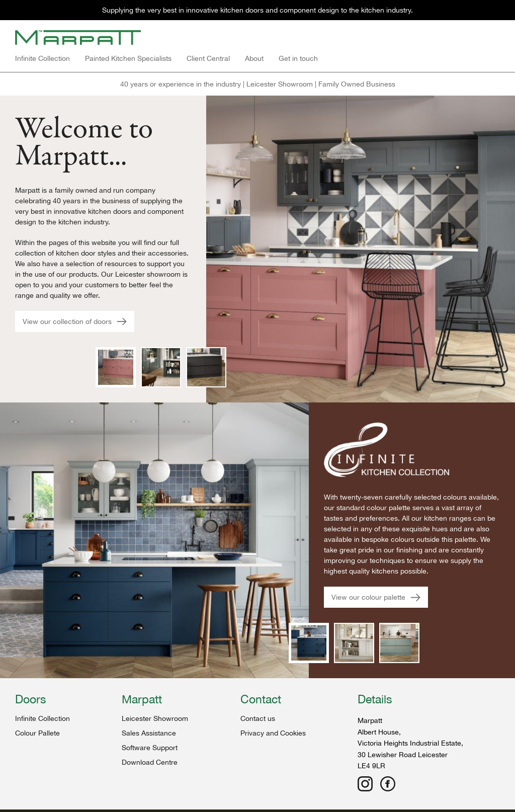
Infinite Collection (42, 58)
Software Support (150, 748)
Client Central (208, 58)
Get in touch (298, 58)
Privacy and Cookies (273, 733)
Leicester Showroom (155, 718)
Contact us (258, 718)
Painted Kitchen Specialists (128, 58)
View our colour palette (376, 597)
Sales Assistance (149, 733)
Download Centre (150, 762)
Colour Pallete (37, 733)
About (254, 58)
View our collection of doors (75, 322)
